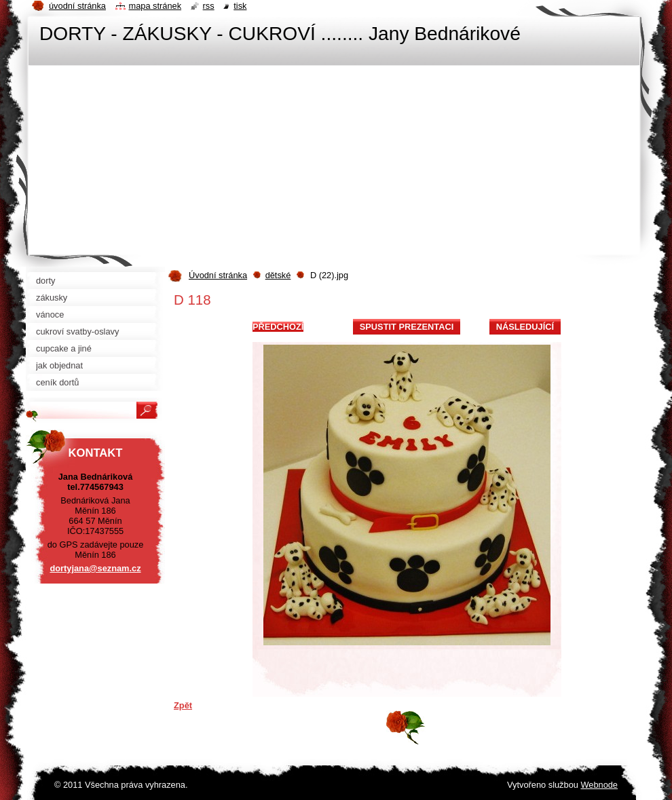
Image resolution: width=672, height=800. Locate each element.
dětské (278, 275)
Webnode (599, 785)
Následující (525, 327)
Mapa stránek (155, 6)
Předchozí (278, 327)
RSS (209, 6)
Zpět (183, 705)
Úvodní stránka (218, 275)
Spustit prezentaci (407, 327)
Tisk (240, 6)
